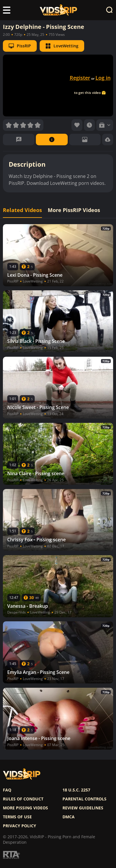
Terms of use (17, 817)
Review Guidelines (83, 808)
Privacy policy (20, 826)
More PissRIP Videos (74, 210)
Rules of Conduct (23, 799)
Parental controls (84, 799)
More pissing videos (25, 808)
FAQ (7, 790)
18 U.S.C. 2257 (76, 790)
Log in (103, 78)
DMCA (69, 817)
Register (80, 78)
